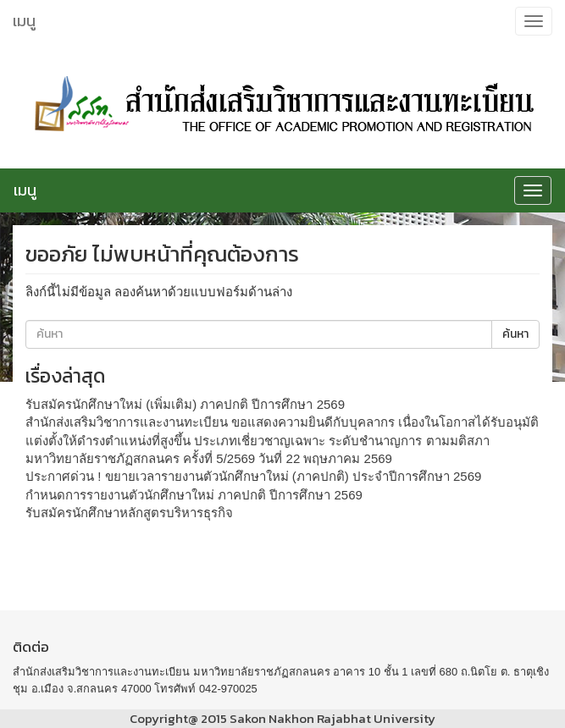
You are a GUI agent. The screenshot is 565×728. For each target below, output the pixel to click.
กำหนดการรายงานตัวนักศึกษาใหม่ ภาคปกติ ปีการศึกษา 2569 (194, 495)
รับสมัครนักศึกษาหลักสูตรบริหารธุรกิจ (129, 513)
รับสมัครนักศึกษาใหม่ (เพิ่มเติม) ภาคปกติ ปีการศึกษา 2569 (185, 404)
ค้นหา (515, 334)
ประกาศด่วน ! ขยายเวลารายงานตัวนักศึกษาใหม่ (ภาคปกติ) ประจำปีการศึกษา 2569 (253, 476)
